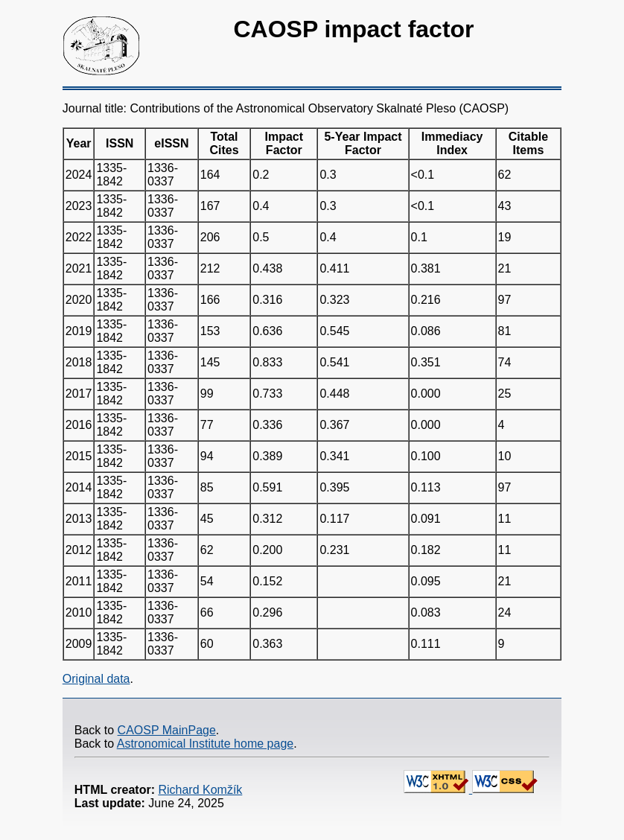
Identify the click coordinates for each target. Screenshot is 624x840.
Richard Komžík (200, 790)
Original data (96, 679)
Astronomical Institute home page (205, 744)
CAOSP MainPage (167, 730)
